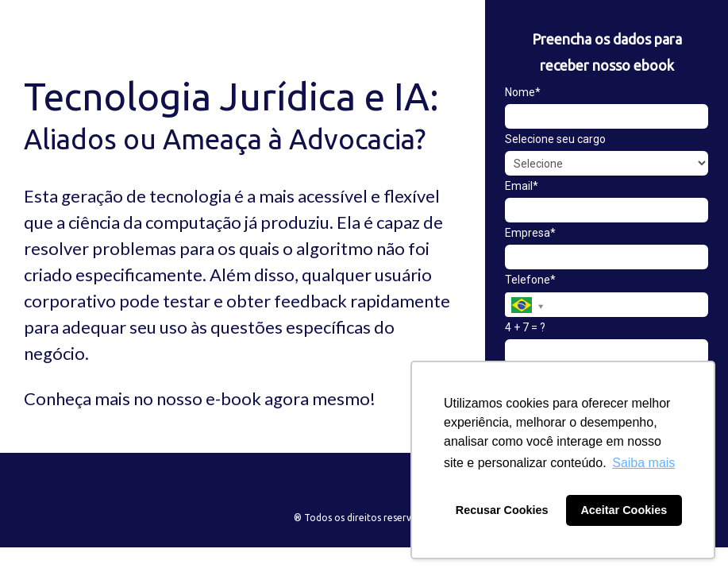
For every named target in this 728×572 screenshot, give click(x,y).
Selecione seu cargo (555, 139)
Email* (522, 186)
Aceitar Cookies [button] (624, 510)
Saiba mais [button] (643, 463)
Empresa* (530, 233)
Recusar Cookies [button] (502, 510)
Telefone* (530, 280)
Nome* (523, 92)
